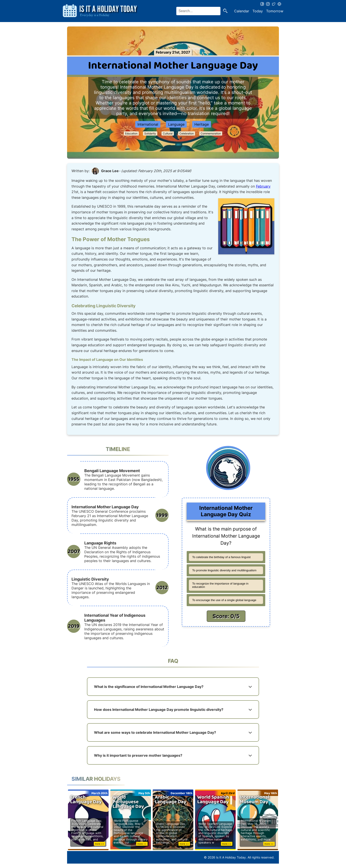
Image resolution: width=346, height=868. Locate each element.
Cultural (168, 133)
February (263, 186)
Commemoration (211, 133)
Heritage (202, 124)
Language (176, 124)
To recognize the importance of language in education (220, 585)
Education (131, 133)
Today (258, 11)
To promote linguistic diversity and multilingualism (224, 570)
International (148, 124)
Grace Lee (110, 171)
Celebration (187, 133)
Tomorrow (275, 11)
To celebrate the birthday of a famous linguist (221, 557)
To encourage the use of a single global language (224, 600)
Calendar (242, 11)
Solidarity (150, 133)
